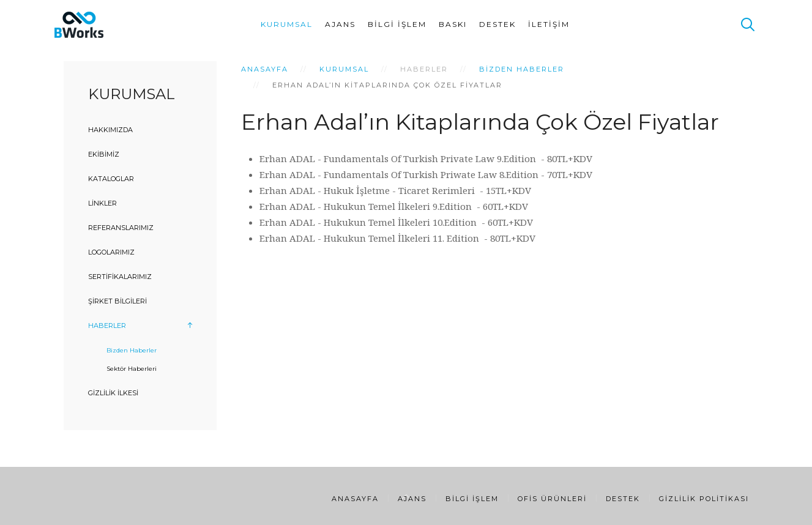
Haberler (107, 326)
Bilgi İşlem (397, 24)
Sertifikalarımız (120, 277)
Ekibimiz (104, 154)
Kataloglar (111, 179)
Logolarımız (111, 252)
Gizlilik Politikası (704, 499)
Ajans (340, 24)
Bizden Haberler (522, 69)
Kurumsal (287, 24)
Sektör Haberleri (132, 369)
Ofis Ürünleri (552, 499)
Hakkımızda (110, 130)
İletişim (549, 24)
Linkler (102, 203)
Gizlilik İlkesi (113, 393)
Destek (497, 24)
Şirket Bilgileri (117, 301)
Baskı (453, 24)
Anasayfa (265, 69)
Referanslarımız (121, 228)
